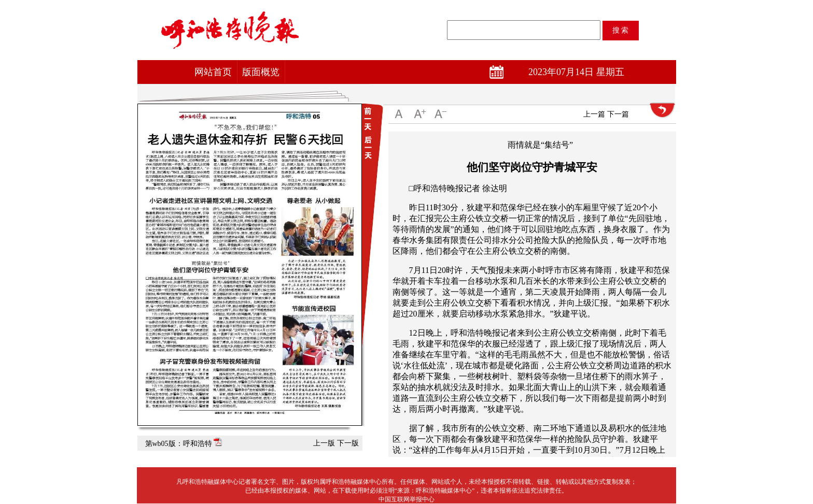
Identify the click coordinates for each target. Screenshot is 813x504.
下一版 (348, 443)
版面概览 (261, 72)
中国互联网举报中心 (406, 499)
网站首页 (213, 72)
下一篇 (618, 114)
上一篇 (594, 114)
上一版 (324, 443)
